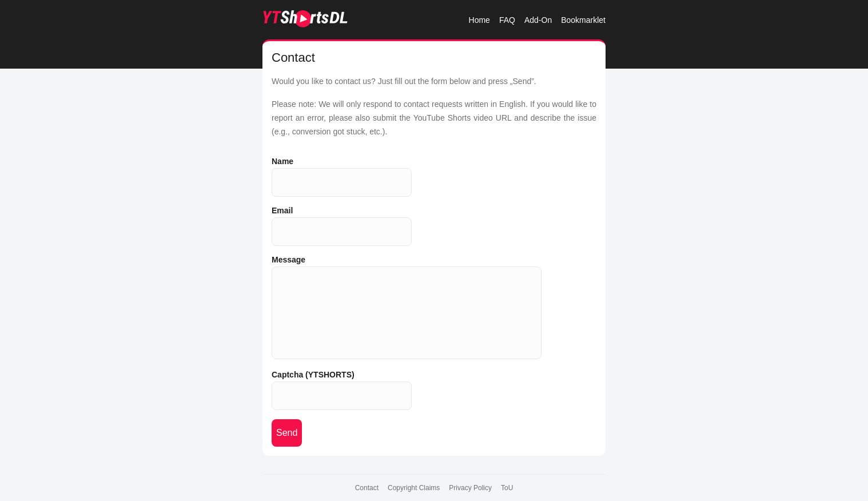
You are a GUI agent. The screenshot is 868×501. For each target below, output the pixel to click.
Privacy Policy (470, 488)
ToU (507, 488)
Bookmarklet (583, 20)
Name (282, 161)
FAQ (507, 20)
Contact (367, 488)
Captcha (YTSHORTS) (313, 375)
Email (282, 210)
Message (288, 260)
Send (287, 433)
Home (479, 20)
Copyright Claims (414, 488)
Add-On (538, 20)
